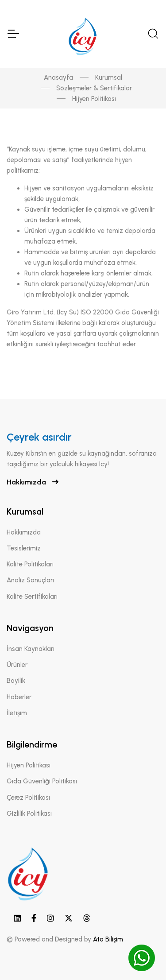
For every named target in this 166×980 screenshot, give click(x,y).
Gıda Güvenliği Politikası (42, 781)
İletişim (17, 713)
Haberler (19, 697)
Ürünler (17, 665)
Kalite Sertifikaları (32, 597)
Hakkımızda (33, 482)
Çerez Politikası (28, 798)
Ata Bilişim (108, 939)
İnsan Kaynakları (31, 649)
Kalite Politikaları (30, 564)
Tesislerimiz (24, 548)
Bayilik (16, 681)
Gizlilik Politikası (29, 813)
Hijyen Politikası (29, 765)
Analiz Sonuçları (30, 580)
